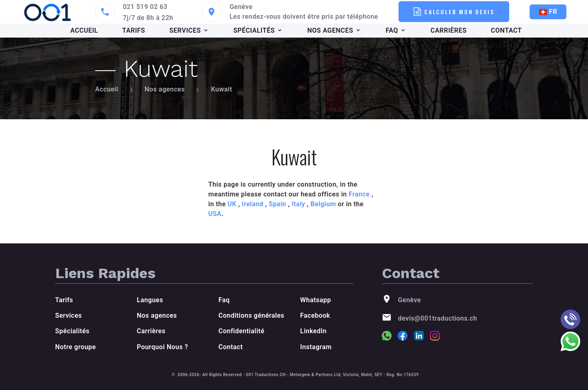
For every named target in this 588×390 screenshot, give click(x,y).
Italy (298, 204)
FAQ (392, 30)
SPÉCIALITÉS (254, 30)
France (359, 194)
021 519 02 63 (145, 7)
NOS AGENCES (330, 30)
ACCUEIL (84, 30)
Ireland (253, 204)
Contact (231, 347)
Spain (277, 204)
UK (232, 204)
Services (68, 315)
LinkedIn (313, 331)
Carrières (151, 331)
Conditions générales (251, 315)
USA (215, 214)
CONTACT (506, 30)
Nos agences (165, 89)
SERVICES (185, 30)
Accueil (107, 89)
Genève (241, 7)
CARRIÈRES (448, 30)
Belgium (323, 204)
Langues (150, 300)
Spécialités (72, 331)
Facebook (315, 315)
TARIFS (134, 30)
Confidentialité (241, 331)
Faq (224, 300)
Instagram (316, 347)
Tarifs (64, 300)
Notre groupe (76, 347)
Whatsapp (316, 300)
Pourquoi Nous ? (163, 347)
